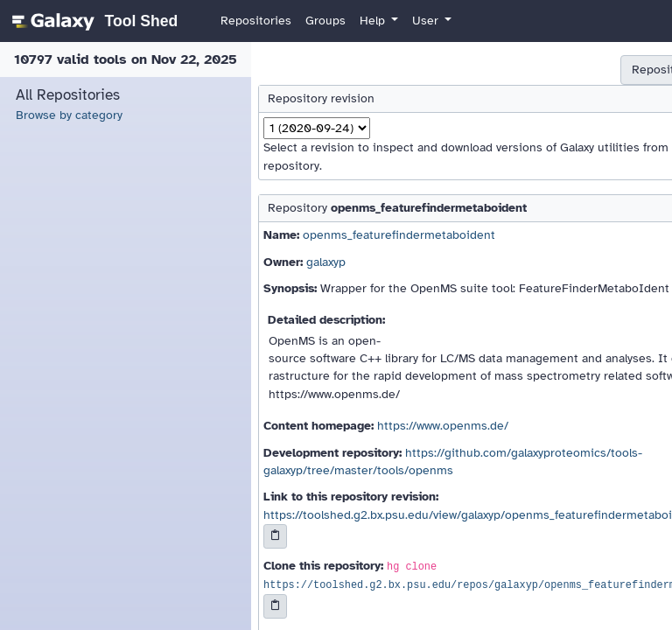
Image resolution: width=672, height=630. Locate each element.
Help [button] (374, 21)
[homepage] (92, 21)
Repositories (256, 21)
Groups (325, 21)
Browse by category (69, 115)
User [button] (427, 21)
